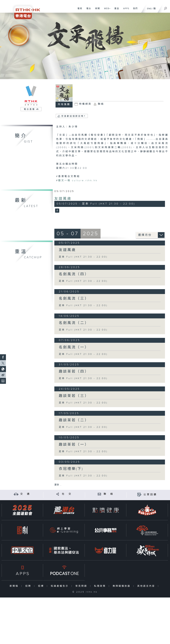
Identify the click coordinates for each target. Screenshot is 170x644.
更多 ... (58, 485)
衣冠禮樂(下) (71, 469)
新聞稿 (15, 586)
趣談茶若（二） (74, 420)
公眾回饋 (150, 495)
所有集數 (64, 104)
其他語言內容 (147, 586)
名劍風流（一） (74, 347)
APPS (125, 10)
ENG (149, 9)
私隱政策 (101, 586)
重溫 (116, 10)
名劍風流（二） (74, 323)
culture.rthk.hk (78, 181)
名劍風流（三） (74, 299)
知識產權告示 (60, 586)
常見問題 (82, 586)
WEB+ (106, 10)
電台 (88, 10)
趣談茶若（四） (74, 372)
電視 (79, 10)
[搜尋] (166, 8)
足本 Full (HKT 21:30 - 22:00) (83, 257)
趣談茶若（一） (74, 445)
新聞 (96, 10)
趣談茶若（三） (74, 396)
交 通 (25, 494)
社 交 (67, 494)
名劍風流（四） (74, 274)
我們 (134, 10)
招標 (42, 586)
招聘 (29, 586)
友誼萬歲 (63, 199)
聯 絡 (109, 494)
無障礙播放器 (122, 586)
